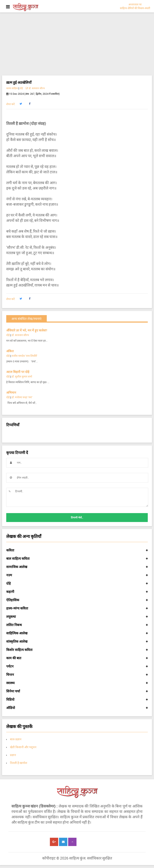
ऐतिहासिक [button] (77, 600)
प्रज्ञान (13, 755)
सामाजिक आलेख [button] (77, 567)
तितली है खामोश (19, 763)
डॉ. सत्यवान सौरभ (35, 88)
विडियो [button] (77, 700)
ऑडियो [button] (77, 708)
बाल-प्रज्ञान (16, 739)
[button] (21, 104)
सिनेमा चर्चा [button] (77, 691)
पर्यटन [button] (77, 666)
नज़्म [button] (77, 575)
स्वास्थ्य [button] (77, 683)
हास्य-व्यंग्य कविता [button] (77, 608)
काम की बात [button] (77, 658)
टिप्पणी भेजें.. (77, 518)
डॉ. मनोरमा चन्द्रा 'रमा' (22, 397)
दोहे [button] (77, 584)
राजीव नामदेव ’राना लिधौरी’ (25, 356)
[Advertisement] (77, 44)
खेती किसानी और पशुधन (23, 747)
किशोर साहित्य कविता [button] (77, 650)
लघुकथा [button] (77, 617)
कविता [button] (77, 550)
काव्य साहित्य (12, 88)
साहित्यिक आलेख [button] (77, 633)
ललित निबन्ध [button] (77, 625)
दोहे (21, 88)
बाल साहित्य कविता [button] (77, 559)
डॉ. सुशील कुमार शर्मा (22, 377)
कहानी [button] (77, 592)
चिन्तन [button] (77, 675)
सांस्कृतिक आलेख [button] (77, 642)
